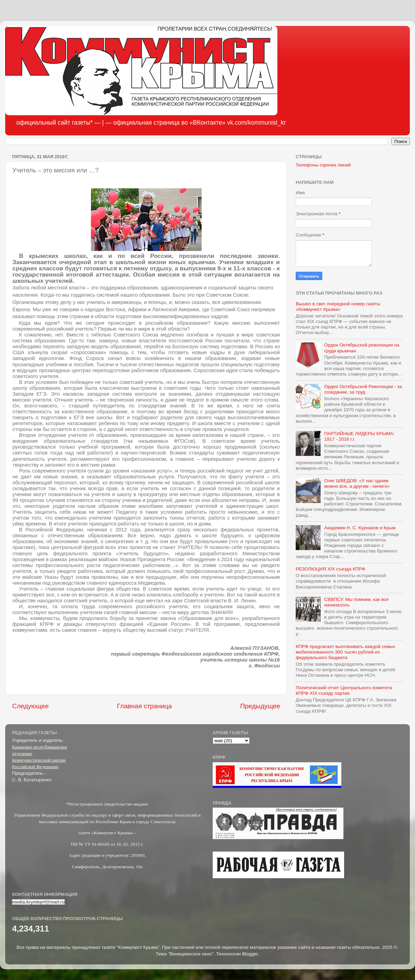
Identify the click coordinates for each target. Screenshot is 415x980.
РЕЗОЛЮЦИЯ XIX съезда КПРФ (330, 569)
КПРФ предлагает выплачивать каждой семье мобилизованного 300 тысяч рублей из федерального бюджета (345, 652)
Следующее (30, 706)
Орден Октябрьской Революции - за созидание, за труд (363, 389)
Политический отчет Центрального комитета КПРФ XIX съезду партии (344, 690)
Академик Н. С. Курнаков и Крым (360, 528)
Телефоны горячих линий (323, 165)
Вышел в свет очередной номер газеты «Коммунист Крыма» (338, 307)
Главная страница (144, 706)
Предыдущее (260, 706)
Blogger (250, 954)
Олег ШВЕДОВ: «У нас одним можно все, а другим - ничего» (357, 483)
